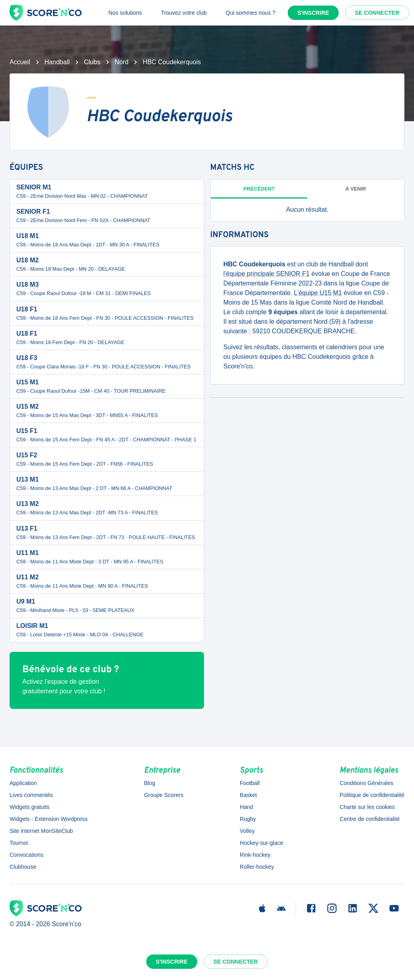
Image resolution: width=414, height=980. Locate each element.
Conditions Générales (366, 783)
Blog (149, 783)
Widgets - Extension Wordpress (49, 819)
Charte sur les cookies (367, 807)
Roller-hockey (257, 867)
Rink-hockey (255, 855)
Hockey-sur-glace (262, 843)
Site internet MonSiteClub (41, 831)
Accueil (20, 62)
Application (23, 783)
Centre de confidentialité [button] (370, 819)
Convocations (26, 855)
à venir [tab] (356, 189)
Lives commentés (31, 795)
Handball (57, 62)
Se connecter (377, 13)
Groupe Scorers (164, 795)
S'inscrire (313, 13)
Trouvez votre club (184, 13)
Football (250, 783)
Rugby (248, 819)
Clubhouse (23, 867)
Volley (247, 831)
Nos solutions (125, 13)
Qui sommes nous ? (251, 13)
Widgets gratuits (29, 807)
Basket (248, 795)
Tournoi (19, 843)
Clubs (92, 62)
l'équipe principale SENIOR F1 (267, 274)
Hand (246, 807)
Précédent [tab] (259, 189)
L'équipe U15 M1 (318, 293)
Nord (122, 62)
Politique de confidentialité (372, 795)
